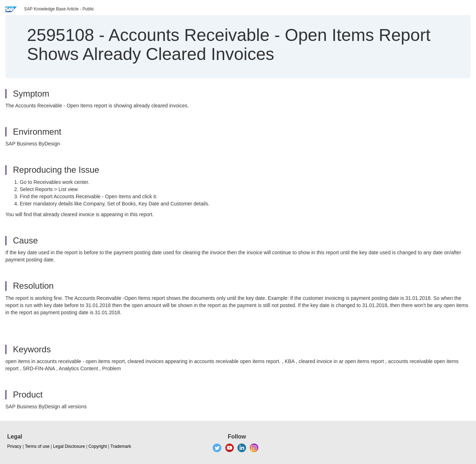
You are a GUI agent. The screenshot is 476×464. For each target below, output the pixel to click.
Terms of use (37, 446)
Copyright (98, 446)
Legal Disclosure (69, 446)
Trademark (121, 446)
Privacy (14, 446)
